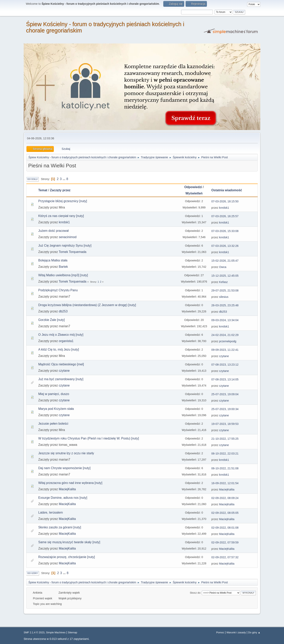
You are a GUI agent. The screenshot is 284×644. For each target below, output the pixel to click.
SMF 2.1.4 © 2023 (34, 632)
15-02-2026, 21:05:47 (225, 261)
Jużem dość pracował (53, 231)
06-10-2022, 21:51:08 (225, 468)
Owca (223, 267)
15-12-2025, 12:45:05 (225, 276)
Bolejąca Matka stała (53, 260)
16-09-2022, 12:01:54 (225, 483)
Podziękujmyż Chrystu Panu (58, 290)
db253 (63, 311)
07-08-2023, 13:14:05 (225, 379)
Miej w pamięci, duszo (54, 394)
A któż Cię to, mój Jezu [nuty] (59, 349)
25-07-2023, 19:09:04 (225, 394)
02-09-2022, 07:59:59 (225, 542)
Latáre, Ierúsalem (51, 512)
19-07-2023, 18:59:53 (225, 424)
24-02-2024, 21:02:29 (225, 335)
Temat (43, 190)
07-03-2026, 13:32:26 (225, 246)
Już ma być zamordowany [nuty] (61, 379)
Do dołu (32, 179)
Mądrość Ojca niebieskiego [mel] (61, 364)
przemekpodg (228, 341)
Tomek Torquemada (73, 252)
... (64, 179)
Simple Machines (56, 632)
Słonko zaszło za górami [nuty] (60, 527)
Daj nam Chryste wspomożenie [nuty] (64, 468)
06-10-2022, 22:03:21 (225, 454)
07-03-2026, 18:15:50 (225, 201)
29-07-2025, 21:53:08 (225, 290)
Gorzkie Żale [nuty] (51, 320)
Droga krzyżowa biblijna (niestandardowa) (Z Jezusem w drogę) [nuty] (87, 305)
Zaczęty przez (60, 190)
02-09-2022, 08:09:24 (225, 498)
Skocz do (195, 593)
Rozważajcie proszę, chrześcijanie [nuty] (67, 557)
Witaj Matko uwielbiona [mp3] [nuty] (63, 275)
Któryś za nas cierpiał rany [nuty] (61, 216)
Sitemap (73, 632)
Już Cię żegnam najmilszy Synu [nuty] (65, 246)
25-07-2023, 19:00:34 (225, 409)
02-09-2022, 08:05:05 (225, 513)
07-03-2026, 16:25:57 (225, 216)
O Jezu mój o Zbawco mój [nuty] (61, 335)
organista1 (66, 341)
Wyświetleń (194, 193)
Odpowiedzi (193, 187)
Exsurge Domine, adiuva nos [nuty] (63, 498)
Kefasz (223, 282)
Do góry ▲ (254, 632)
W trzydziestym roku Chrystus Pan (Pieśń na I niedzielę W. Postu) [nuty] (89, 438)
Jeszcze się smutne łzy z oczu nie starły (66, 453)
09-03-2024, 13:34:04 (225, 320)
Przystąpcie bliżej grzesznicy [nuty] (63, 201)
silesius (224, 297)
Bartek (63, 267)
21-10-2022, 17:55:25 (225, 439)
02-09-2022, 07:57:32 (225, 557)
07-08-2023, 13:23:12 (225, 365)
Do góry (33, 573)
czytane (224, 356)
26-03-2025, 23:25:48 (225, 305)
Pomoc (220, 632)
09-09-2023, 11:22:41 (225, 350)
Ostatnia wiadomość (229, 190)
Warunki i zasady (236, 632)
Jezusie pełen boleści (53, 424)
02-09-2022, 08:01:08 (225, 528)
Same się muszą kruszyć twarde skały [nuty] (69, 542)
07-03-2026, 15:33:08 (225, 231)
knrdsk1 (224, 208)
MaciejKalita (67, 489)
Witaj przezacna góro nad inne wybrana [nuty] (70, 483)
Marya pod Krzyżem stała (56, 409)
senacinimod (68, 237)
